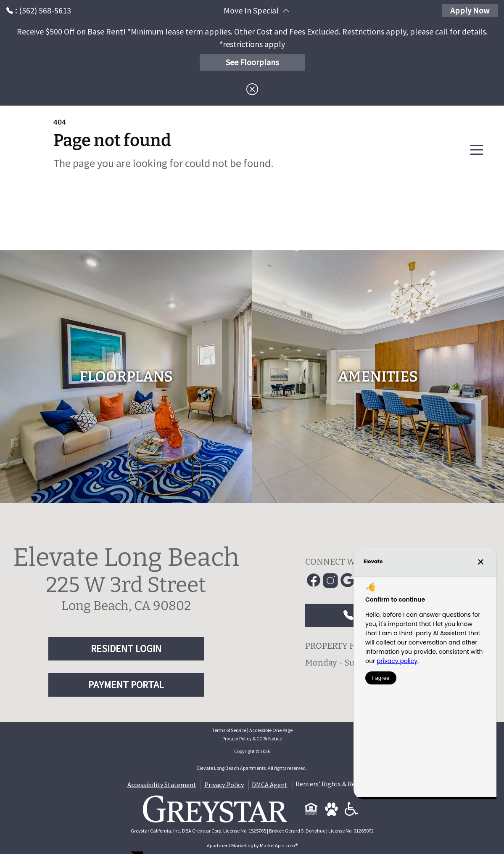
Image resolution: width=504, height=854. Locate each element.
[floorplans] (126, 377)
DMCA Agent (270, 785)
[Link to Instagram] (330, 581)
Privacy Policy (224, 785)
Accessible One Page (271, 730)
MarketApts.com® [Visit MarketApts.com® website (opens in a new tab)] (279, 845)
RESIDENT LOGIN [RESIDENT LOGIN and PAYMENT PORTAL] (126, 648)
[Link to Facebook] (314, 581)
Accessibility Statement (162, 785)
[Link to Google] (347, 581)
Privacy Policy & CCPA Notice (252, 739)
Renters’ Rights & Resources (336, 784)
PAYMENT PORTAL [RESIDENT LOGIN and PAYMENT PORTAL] (126, 685)
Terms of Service (229, 730)
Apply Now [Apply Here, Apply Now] (470, 10)
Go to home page (129, 204)
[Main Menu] (477, 150)
